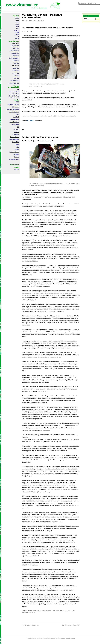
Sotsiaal (17, 32)
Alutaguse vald (15, 46)
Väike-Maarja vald (14, 83)
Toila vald (16, 63)
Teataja (17, 152)
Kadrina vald (15, 71)
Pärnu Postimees (14, 139)
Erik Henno (30, 121)
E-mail (28, 638)
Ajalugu (17, 18)
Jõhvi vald (16, 48)
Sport (18, 28)
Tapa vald (16, 76)
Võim (18, 37)
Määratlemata (37, 610)
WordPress (51, 638)
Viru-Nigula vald (15, 81)
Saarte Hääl (16, 142)
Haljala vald (16, 68)
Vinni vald (16, 78)
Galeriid (17, 39)
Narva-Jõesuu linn (14, 58)
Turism (17, 26)
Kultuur (17, 20)
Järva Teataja (15, 124)
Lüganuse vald (15, 53)
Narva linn (16, 56)
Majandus (17, 30)
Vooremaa (16, 154)
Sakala (17, 144)
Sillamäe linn (15, 61)
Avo (27, 20)
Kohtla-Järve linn (14, 51)
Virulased (17, 35)
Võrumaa (12, 152)
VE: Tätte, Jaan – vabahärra (71, 625)
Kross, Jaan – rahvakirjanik (31, 625)
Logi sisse (17, 169)
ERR (18, 102)
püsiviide (49, 610)
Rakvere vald (15, 73)
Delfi (18, 114)
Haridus (17, 22)
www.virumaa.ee (22, 5)
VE (18, 90)
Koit (18, 127)
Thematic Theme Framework (68, 638)
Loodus (17, 24)
